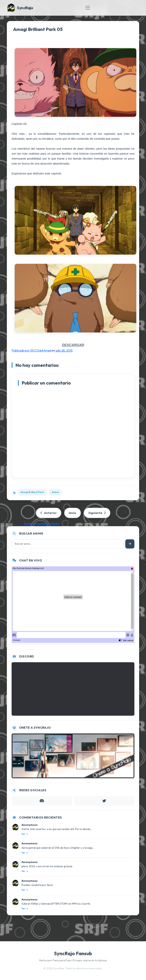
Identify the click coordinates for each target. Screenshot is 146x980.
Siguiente (97, 513)
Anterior (49, 513)
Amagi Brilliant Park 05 (38, 29)
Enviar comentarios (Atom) (42, 523)
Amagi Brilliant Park (32, 492)
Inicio (73, 513)
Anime (55, 492)
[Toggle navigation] (88, 8)
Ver (25, 834)
